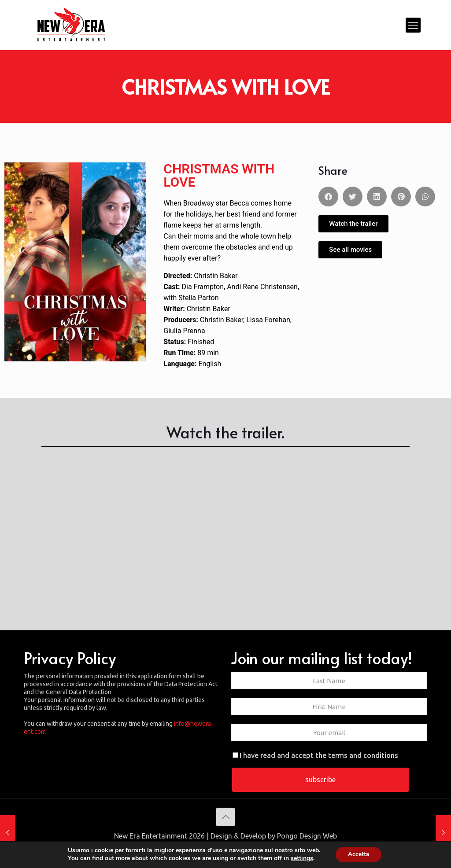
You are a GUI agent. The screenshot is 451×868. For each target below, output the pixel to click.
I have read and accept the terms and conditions (315, 755)
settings (301, 858)
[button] (328, 197)
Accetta (358, 854)
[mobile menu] (413, 25)
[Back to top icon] (225, 817)
